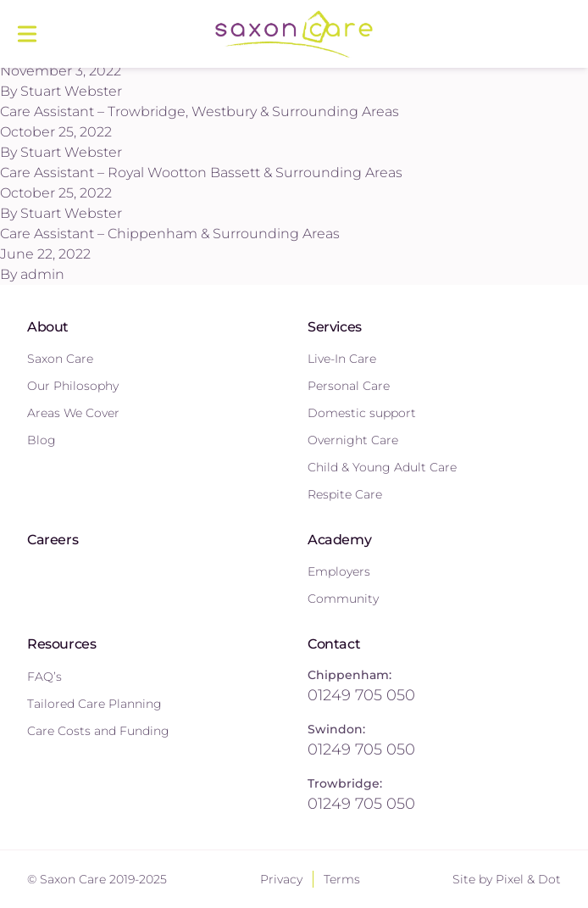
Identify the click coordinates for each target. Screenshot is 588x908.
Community (343, 599)
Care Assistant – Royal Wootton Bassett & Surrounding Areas (201, 173)
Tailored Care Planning (94, 704)
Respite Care (345, 494)
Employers (339, 571)
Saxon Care (60, 359)
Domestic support (362, 413)
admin (42, 274)
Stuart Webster (71, 91)
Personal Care (349, 386)
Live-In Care (342, 359)
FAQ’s (44, 677)
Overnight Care (353, 440)
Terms (342, 879)
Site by (507, 879)
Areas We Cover (73, 413)
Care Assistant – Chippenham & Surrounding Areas (170, 234)
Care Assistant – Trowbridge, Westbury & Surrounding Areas (200, 111)
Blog (42, 440)
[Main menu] (27, 34)
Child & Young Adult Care (382, 467)
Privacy (281, 879)
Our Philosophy (73, 386)
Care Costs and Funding (98, 731)
